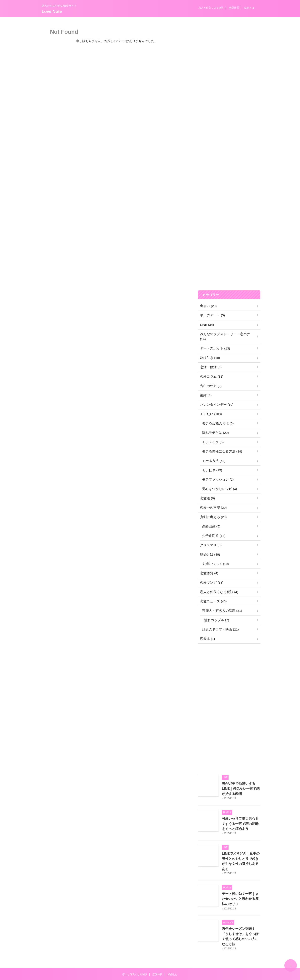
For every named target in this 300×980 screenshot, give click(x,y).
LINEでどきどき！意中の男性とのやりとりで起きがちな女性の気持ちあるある (241, 850)
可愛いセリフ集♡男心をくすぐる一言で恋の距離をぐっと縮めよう (241, 817)
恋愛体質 (234, 8)
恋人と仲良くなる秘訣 (211, 8)
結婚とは (249, 8)
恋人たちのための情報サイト (150, 960)
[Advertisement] (229, 181)
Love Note (52, 11)
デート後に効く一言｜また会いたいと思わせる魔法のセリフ (241, 884)
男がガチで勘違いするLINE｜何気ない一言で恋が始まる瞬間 (241, 783)
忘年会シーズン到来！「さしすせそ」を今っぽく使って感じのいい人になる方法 (241, 918)
